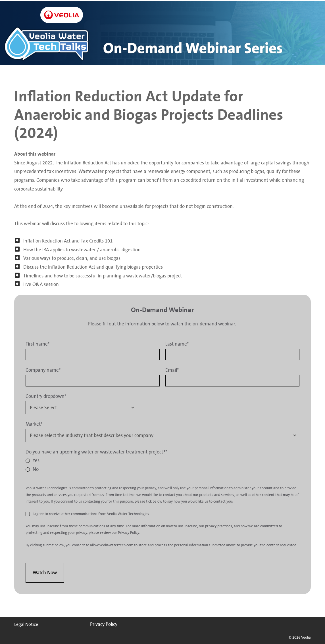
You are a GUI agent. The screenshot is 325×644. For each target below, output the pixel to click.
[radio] (161, 461)
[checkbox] (161, 465)
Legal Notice (26, 624)
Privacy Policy (104, 624)
